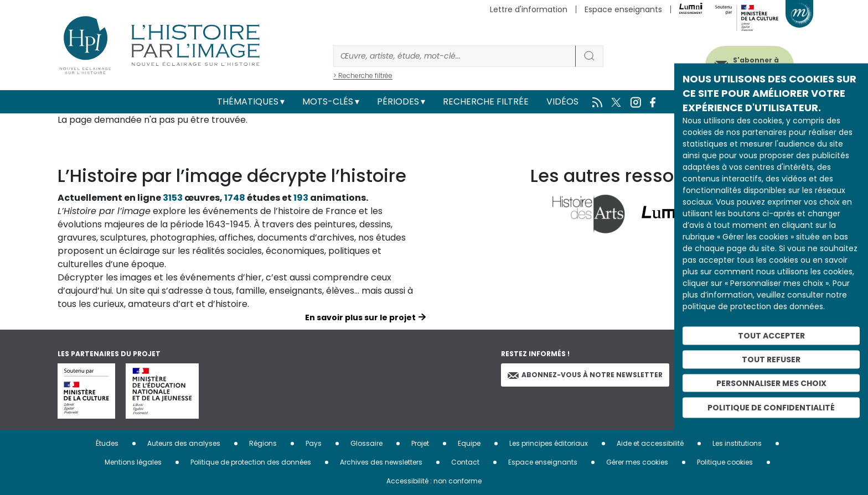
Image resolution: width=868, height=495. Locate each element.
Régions (263, 443)
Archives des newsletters (381, 462)
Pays (314, 443)
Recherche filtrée (486, 101)
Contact (465, 462)
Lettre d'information (529, 9)
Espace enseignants (623, 9)
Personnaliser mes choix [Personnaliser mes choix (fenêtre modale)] (771, 383)
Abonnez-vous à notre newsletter (585, 375)
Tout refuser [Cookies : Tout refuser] (771, 359)
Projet (420, 443)
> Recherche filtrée (363, 75)
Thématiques (248, 101)
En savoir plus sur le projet (360, 317)
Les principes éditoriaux (549, 443)
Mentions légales (133, 462)
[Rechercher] (454, 56)
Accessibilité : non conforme (434, 481)
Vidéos (562, 101)
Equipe (469, 443)
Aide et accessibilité (650, 443)
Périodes (398, 101)
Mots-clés (328, 101)
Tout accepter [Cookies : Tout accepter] (771, 336)
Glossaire (366, 443)
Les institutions (737, 443)
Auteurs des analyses (184, 443)
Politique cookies (725, 462)
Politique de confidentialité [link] (771, 408)
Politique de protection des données (251, 462)
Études (107, 443)
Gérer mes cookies (637, 462)
